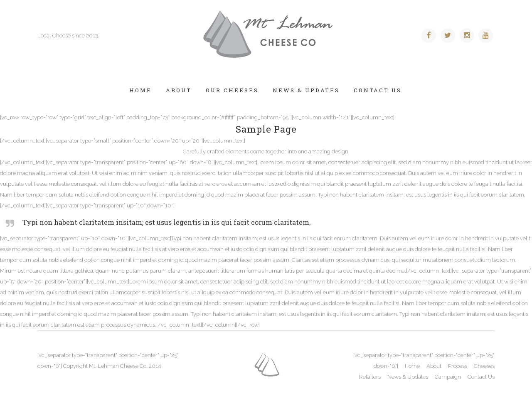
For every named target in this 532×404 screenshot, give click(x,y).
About (434, 366)
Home (412, 366)
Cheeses (484, 366)
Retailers (370, 377)
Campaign (448, 377)
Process (458, 366)
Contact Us (481, 377)
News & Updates (408, 377)
